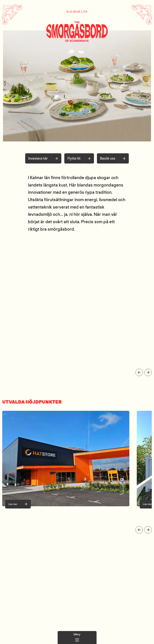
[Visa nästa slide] (148, 372)
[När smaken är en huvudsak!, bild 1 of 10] (18, 504)
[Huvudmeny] (77, 638)
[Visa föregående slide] (139, 372)
